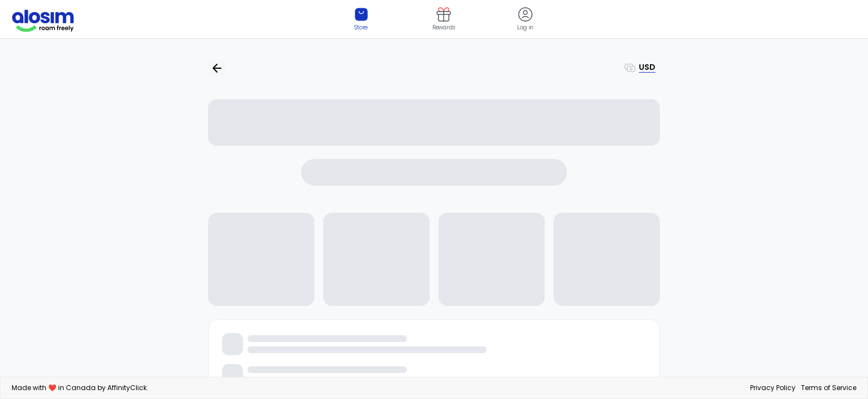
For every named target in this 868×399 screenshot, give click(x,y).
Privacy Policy (773, 388)
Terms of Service (829, 388)
